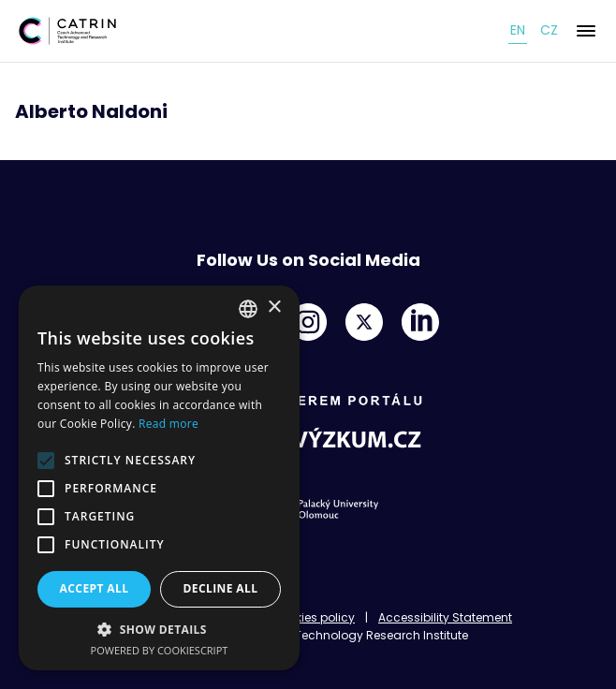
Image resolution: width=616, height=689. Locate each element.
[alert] (159, 478)
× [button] (274, 308)
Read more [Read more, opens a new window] (169, 424)
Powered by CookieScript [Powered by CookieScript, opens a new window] (160, 650)
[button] (159, 629)
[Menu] (586, 31)
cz (549, 30)
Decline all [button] (221, 588)
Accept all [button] (95, 588)
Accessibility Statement (445, 617)
